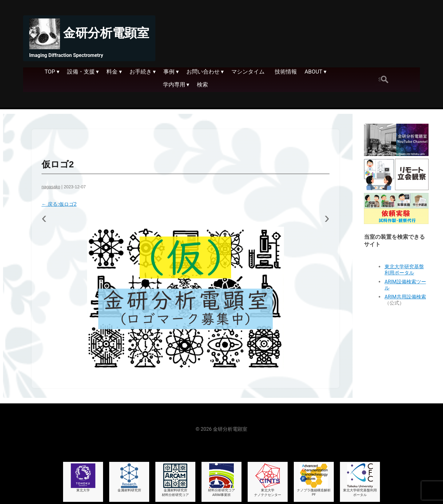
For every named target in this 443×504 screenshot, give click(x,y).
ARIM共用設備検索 (405, 297)
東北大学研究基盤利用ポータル (404, 270)
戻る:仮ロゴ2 (59, 204)
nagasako (51, 187)
